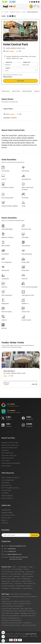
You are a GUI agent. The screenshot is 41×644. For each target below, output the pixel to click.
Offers (14, 567)
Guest (8, 68)
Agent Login (30, 572)
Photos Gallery (28, 588)
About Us (4, 520)
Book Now (21, 81)
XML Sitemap (34, 636)
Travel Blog (5, 493)
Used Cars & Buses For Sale (21, 604)
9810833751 (12, 551)
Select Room (6, 91)
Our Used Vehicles (7, 572)
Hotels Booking (6, 510)
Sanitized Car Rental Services (11, 618)
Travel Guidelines (16, 588)
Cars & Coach (6, 569)
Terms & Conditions (13, 636)
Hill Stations (5, 450)
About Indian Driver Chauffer (10, 613)
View (34, 384)
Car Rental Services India (9, 611)
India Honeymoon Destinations (11, 463)
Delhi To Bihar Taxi (29, 583)
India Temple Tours (7, 453)
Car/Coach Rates (16, 574)
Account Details (17, 569)
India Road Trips (6, 485)
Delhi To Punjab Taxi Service (10, 478)
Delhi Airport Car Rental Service (11, 620)
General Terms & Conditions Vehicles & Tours (16, 601)
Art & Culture (6, 461)
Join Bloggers (24, 636)
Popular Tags (6, 581)
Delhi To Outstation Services (10, 488)
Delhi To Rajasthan (14, 576)
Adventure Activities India (9, 448)
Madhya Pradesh (15, 12)
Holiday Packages (7, 512)
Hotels (7, 12)
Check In (9, 62)
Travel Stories (16, 581)
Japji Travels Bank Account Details (12, 606)
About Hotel (16, 91)
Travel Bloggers (22, 567)
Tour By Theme (6, 490)
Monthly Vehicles (27, 581)
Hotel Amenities (27, 91)
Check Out (27, 62)
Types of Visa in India (29, 625)
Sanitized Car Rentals (8, 586)
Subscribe (35, 535)
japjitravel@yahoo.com (15, 554)
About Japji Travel (26, 608)
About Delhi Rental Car (27, 616)
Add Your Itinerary (7, 498)
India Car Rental (20, 572)
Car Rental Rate (6, 604)
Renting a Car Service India (10, 442)
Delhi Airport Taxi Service (26, 611)
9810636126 (12, 549)
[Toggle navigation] (38, 6)
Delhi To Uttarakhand (24, 579)
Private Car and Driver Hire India (11, 623)
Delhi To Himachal (27, 576)
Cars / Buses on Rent (8, 515)
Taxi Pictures (27, 623)
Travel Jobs (18, 583)
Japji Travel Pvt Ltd (31, 634)
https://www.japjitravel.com (18, 546)
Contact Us (5, 523)
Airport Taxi (5, 574)
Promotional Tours (7, 583)
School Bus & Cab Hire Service (11, 625)
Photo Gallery (6, 483)
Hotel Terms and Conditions (10, 616)
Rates (31, 567)
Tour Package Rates (8, 480)
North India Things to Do (9, 455)
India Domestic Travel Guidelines (20, 594)
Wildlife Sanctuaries (8, 458)
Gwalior (24, 12)
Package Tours (28, 574)
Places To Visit (6, 518)
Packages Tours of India (28, 613)
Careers (26, 569)
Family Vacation (6, 466)
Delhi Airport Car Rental (24, 586)
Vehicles (4, 576)
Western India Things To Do (10, 445)
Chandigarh (5, 588)
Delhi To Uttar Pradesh (8, 579)
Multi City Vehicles (7, 496)
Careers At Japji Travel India (10, 608)
